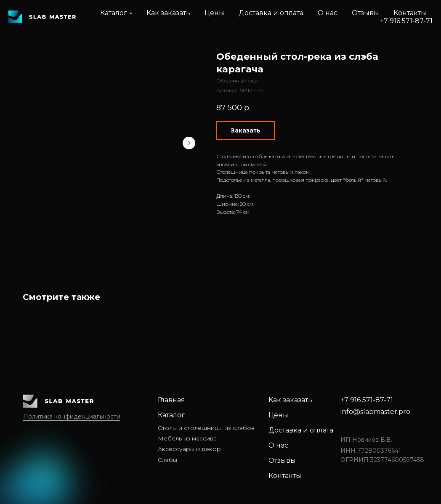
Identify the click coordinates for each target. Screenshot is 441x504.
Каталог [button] (114, 13)
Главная (171, 400)
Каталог (171, 415)
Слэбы (167, 460)
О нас (328, 13)
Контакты (410, 13)
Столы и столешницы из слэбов (206, 428)
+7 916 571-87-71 (406, 21)
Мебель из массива (187, 438)
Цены (214, 13)
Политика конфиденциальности (72, 416)
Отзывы (365, 13)
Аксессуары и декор (189, 449)
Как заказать (168, 13)
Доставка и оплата (271, 13)
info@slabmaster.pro (375, 412)
